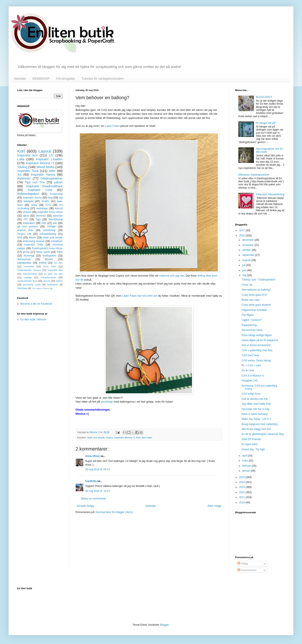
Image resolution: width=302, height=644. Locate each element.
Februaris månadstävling (270, 194)
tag (61, 198)
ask (55, 223)
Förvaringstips (66, 79)
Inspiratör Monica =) (125, 438)
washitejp (107, 402)
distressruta (24, 259)
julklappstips (24, 263)
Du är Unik (248, 370)
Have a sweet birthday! (255, 414)
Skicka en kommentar (93, 499)
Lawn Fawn (112, 126)
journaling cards (32, 285)
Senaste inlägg (85, 506)
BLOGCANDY (264, 97)
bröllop (42, 263)
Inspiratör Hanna (43, 175)
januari (246, 471)
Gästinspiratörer (52, 178)
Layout (45, 151)
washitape (42, 208)
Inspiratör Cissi (40, 190)
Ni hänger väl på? (266, 123)
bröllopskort (49, 256)
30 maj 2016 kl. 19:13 (98, 491)
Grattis (45, 201)
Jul (19, 175)
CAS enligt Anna (251, 394)
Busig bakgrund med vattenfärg (260, 424)
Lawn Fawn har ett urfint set (140, 296)
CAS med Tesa (250, 355)
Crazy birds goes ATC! (254, 295)
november (248, 245)
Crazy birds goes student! (256, 305)
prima (26, 252)
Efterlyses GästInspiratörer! (254, 175)
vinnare (27, 212)
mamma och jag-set (171, 276)
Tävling (22, 167)
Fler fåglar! (248, 315)
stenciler (58, 216)
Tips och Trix (35, 182)
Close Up (247, 285)
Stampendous (30, 274)
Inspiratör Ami (27, 155)
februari (247, 466)
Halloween (52, 285)
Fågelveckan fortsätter (254, 310)
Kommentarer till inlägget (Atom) (114, 512)
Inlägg (243, 564)
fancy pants (43, 252)
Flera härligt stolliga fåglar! (257, 335)
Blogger (164, 625)
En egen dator (250, 444)
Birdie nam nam (251, 300)
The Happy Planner (40, 288)
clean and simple (96, 438)
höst (20, 238)
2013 (242, 487)
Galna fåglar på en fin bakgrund (260, 340)
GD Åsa (58, 263)
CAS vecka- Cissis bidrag (256, 361)
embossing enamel (34, 241)
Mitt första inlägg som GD (256, 429)
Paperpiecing (249, 325)
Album (32, 238)
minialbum (57, 241)
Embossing (56, 194)
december (248, 240)
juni (245, 270)
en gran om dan (53, 274)
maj (245, 275)
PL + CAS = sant (251, 365)
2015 (242, 477)
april (245, 456)
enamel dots (25, 230)
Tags (38, 219)
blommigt (29, 256)
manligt (28, 277)
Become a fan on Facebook (36, 304)
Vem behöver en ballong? (256, 290)
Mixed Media (45, 167)
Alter (52, 171)
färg (50, 198)
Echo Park (50, 266)
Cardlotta (91, 481)
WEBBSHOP (41, 79)
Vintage (51, 227)
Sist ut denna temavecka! (256, 345)
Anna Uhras (92, 456)
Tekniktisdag (55, 219)
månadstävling (48, 234)
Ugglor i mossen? (252, 320)
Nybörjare (22, 288)
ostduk (59, 281)
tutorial (59, 208)
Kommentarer (247, 570)
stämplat (28, 201)
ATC (26, 219)
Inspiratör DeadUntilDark (44, 186)
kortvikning (49, 230)
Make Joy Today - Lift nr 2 (256, 419)
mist (44, 223)
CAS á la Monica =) (253, 376)
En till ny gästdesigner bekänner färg (263, 434)
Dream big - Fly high (253, 449)
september (249, 255)
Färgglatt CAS (250, 381)
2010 (242, 502)
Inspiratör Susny (32, 198)
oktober (247, 250)
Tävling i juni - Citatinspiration (259, 280)
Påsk (60, 252)
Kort (138, 438)
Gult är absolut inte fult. (255, 399)
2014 (242, 482)
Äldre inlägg (214, 506)
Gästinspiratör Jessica (29, 270)
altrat (26, 216)
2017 (242, 230)
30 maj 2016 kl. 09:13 (98, 469)
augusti (247, 260)
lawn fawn (147, 438)
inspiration (29, 223)
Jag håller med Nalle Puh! (256, 404)
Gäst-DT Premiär (251, 439)
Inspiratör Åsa (55, 270)
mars (245, 461)
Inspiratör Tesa (28, 171)
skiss (34, 205)
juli (244, 265)
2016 (242, 236)
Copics (109, 438)
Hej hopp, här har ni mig (255, 409)
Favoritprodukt (48, 277)
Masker (49, 259)
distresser (24, 178)
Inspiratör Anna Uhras (50, 212)
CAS (48, 205)
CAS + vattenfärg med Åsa (257, 350)
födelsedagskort (28, 194)
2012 (242, 492)
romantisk (29, 266)
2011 (242, 497)
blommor (41, 216)
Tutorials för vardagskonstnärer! (103, 79)
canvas (46, 281)
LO (51, 155)
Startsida (20, 79)
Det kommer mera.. (253, 330)
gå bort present (28, 227)
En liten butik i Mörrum (33, 320)
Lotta (21, 159)
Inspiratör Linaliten (49, 159)
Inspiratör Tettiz (34, 245)
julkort (58, 182)
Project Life (24, 234)
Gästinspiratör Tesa (27, 281)
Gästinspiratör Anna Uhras (47, 248)
